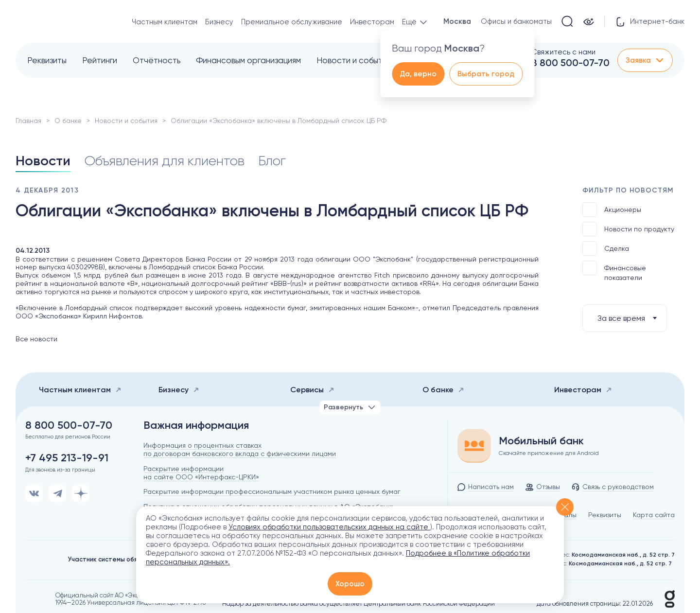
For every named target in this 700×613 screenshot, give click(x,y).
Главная (28, 121)
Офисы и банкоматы (516, 21)
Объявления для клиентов (164, 161)
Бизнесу (219, 22)
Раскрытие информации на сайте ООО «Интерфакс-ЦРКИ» (201, 473)
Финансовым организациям (248, 60)
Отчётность (157, 60)
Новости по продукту (628, 229)
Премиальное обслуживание (292, 22)
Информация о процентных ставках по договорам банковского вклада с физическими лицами (240, 449)
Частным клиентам (165, 22)
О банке (68, 121)
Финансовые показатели (614, 271)
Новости (43, 161)
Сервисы (312, 390)
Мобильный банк (541, 441)
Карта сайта (654, 515)
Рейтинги (100, 60)
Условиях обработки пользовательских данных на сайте (329, 527)
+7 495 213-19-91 (67, 458)
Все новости (36, 339)
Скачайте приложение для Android (549, 453)
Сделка (606, 248)
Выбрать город (486, 74)
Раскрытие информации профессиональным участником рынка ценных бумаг (272, 491)
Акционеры (612, 210)
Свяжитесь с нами (563, 52)
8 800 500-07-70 (570, 63)
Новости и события (354, 60)
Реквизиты (47, 60)
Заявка (645, 60)
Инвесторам (372, 22)
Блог (272, 161)
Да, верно (418, 74)
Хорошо (350, 584)
